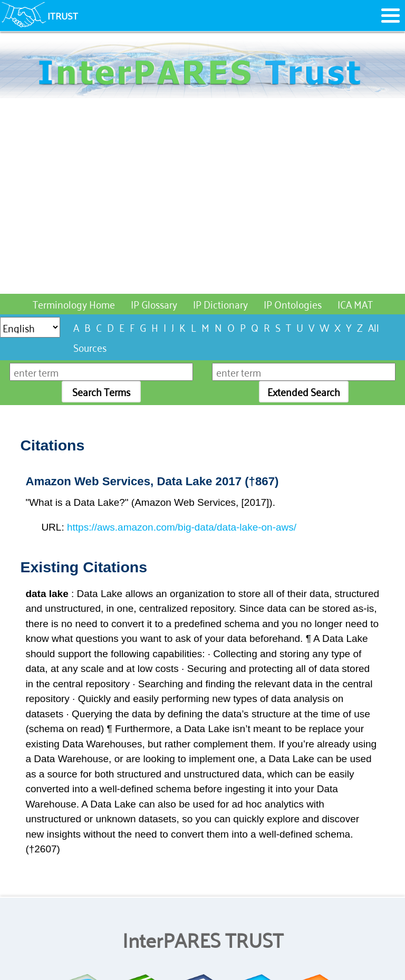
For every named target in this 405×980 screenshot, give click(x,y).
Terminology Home (74, 304)
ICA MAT (355, 304)
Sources (90, 347)
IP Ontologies (293, 304)
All (374, 327)
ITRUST (63, 15)
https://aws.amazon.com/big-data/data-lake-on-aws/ (182, 527)
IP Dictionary (220, 304)
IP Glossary (154, 304)
